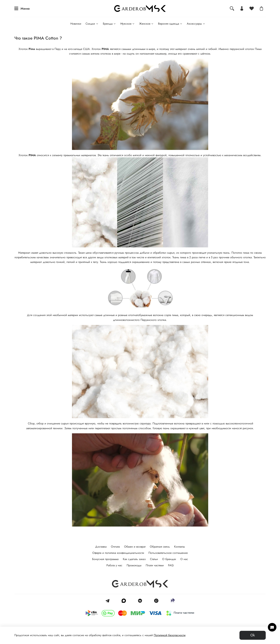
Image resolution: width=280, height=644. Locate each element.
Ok (253, 635)
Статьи (154, 559)
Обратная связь (160, 547)
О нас (184, 559)
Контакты (179, 547)
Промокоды (134, 565)
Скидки (92, 24)
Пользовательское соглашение (168, 553)
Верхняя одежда (170, 24)
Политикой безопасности (170, 635)
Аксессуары (196, 24)
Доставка (101, 547)
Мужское (128, 24)
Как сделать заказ (134, 559)
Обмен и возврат (135, 547)
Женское (146, 24)
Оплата (115, 547)
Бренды (109, 24)
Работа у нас (114, 565)
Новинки (76, 24)
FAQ (171, 565)
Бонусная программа (105, 559)
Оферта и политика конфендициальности (118, 553)
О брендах (169, 559)
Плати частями (155, 565)
